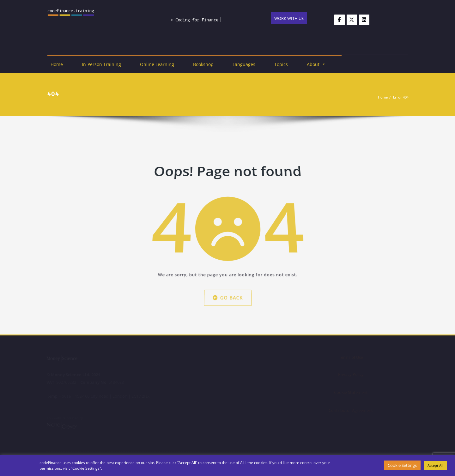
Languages (244, 64)
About (316, 64)
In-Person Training (101, 64)
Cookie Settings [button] (402, 465)
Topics (281, 64)
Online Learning (157, 64)
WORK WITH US (289, 18)
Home (57, 64)
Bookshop (203, 64)
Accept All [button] (435, 465)
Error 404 (401, 97)
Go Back (227, 290)
